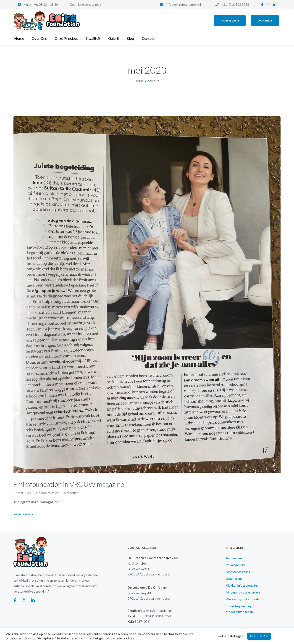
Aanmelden (234, 558)
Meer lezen (22, 514)
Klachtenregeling (238, 572)
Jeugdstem (234, 579)
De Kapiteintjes (47, 493)
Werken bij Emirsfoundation (245, 599)
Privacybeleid (235, 565)
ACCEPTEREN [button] (259, 636)
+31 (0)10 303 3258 (235, 4)
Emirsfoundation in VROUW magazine (69, 484)
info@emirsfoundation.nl (183, 4)
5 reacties (71, 493)
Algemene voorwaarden (243, 592)
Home (139, 81)
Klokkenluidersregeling (242, 585)
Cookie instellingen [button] (230, 636)
